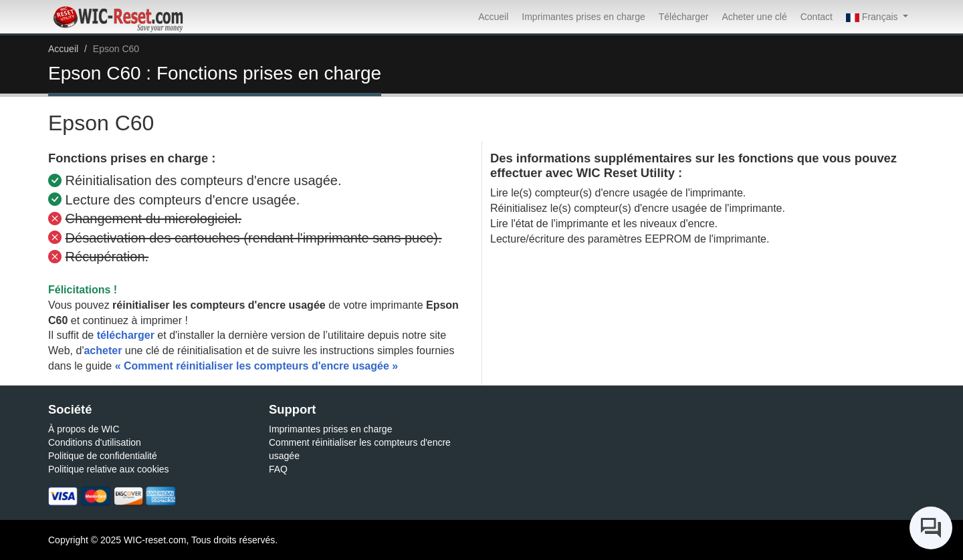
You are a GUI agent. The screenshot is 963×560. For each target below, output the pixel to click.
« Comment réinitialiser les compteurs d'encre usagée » (257, 366)
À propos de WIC (84, 429)
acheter (103, 351)
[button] (877, 17)
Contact (817, 17)
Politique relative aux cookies (109, 469)
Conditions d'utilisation (95, 442)
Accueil (493, 17)
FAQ (278, 469)
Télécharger (684, 17)
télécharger (126, 335)
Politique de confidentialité (103, 456)
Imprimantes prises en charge (583, 17)
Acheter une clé (754, 17)
